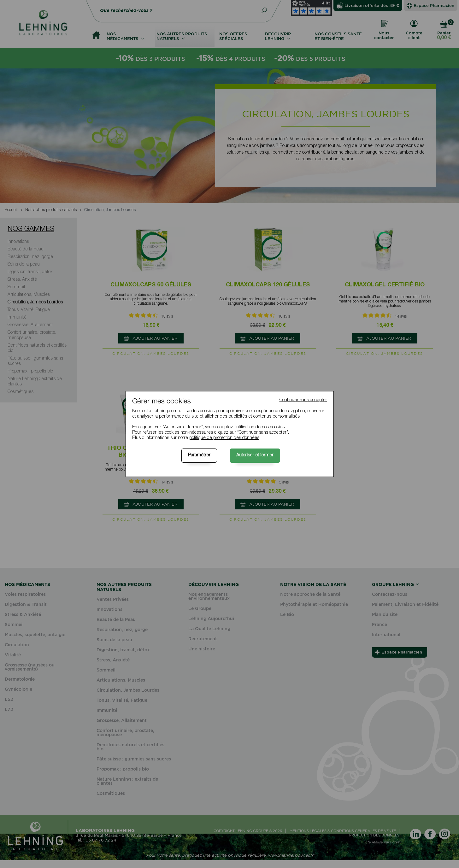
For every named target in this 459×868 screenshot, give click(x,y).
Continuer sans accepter (303, 400)
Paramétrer (199, 455)
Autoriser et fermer (255, 455)
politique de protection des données (224, 438)
